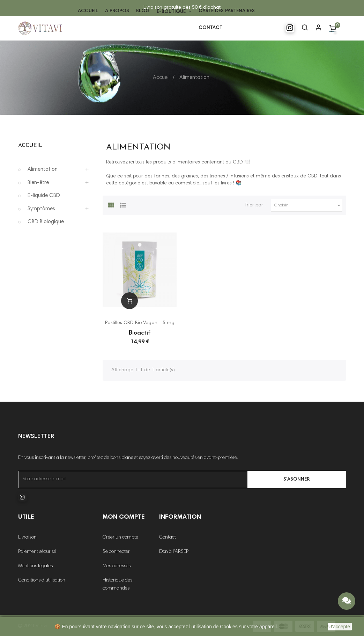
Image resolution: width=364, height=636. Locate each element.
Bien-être (38, 183)
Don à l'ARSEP (174, 552)
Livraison (27, 538)
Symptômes (41, 209)
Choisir (309, 205)
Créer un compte (120, 538)
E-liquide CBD (44, 196)
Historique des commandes (117, 584)
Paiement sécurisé (37, 552)
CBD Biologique (46, 222)
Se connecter (116, 552)
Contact (168, 538)
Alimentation (43, 170)
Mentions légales (35, 566)
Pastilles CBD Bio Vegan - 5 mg (140, 323)
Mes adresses (117, 566)
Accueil (30, 146)
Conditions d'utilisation (42, 580)
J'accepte (340, 627)
